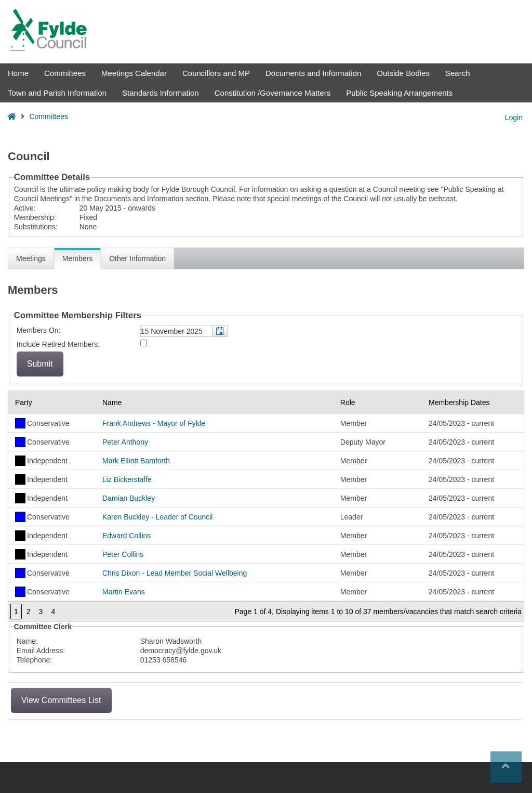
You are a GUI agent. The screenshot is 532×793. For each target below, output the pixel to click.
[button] (220, 331)
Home (18, 73)
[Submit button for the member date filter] (40, 364)
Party (24, 402)
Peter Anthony (125, 442)
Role (348, 402)
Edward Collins (127, 536)
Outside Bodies (403, 73)
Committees (65, 73)
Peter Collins (123, 554)
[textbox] (184, 331)
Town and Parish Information (57, 93)
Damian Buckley (129, 498)
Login (514, 118)
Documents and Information (313, 73)
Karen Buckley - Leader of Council (157, 517)
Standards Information (161, 93)
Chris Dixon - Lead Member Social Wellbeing (175, 573)
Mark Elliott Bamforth (136, 461)
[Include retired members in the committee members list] (144, 343)
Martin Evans (124, 592)
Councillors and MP (216, 73)
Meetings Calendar (134, 73)
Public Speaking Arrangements (399, 93)
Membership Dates (459, 402)
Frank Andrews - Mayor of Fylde (154, 423)
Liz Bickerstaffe (127, 479)
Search (458, 73)
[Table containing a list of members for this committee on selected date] (266, 506)
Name (112, 402)
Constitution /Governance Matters (272, 93)
